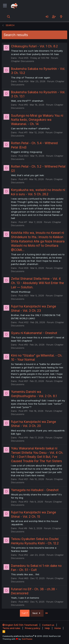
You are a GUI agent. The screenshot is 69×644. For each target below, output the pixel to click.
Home (58, 628)
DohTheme (27, 639)
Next (37, 613)
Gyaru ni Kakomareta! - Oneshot (34, 333)
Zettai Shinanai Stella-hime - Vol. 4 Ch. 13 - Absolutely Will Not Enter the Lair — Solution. (37, 283)
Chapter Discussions (23, 61)
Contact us (48, 625)
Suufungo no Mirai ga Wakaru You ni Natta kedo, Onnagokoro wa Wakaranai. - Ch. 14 (37, 120)
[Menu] (5, 6)
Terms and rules (11, 628)
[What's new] (61, 17)
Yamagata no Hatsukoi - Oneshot (35, 490)
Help (47, 628)
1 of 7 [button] (25, 613)
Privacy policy (33, 628)
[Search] (9, 17)
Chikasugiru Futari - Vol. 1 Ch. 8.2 (34, 46)
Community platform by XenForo (32, 636)
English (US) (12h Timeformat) (20, 625)
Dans (14, 58)
